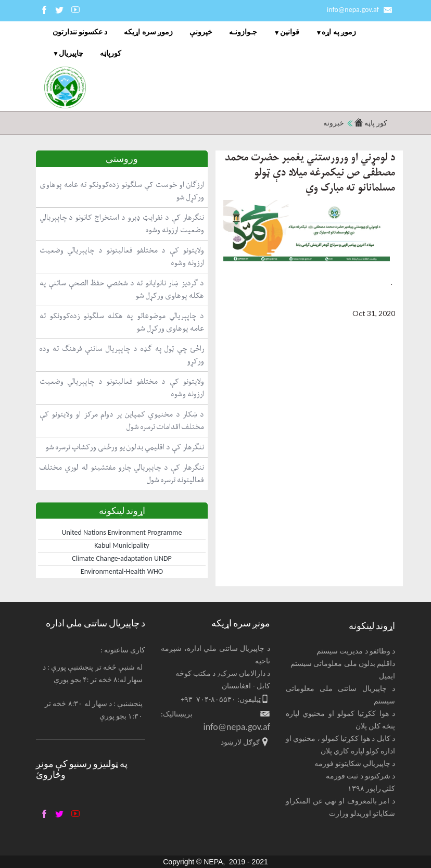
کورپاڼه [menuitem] (111, 53)
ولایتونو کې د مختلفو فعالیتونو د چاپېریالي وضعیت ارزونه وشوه (122, 256)
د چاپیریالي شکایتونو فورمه (355, 764)
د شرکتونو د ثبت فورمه (360, 776)
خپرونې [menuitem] (201, 32)
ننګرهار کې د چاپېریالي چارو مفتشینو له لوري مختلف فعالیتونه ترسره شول (122, 474)
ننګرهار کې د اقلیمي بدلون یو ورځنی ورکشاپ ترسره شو (125, 447)
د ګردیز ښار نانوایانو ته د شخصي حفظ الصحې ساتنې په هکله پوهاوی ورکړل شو (122, 289)
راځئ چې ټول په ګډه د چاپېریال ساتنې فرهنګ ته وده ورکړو (122, 355)
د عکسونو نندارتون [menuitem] (80, 32)
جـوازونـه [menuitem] (243, 32)
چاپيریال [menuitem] (71, 53)
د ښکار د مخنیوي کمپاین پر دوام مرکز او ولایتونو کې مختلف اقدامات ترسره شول (122, 420)
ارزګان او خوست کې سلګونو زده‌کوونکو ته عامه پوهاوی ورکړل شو (122, 191)
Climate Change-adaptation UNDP (122, 558)
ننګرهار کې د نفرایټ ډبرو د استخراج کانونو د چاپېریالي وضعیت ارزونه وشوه (122, 224)
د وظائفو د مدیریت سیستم (356, 651)
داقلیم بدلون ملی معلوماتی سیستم (343, 664)
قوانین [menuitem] (290, 32)
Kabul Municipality (122, 545)
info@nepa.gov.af (353, 10)
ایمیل (387, 676)
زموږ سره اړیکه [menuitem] (148, 32)
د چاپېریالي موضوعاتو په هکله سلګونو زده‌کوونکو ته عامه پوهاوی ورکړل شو (122, 322)
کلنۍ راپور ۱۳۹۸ (371, 789)
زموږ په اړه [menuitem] (339, 32)
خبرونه (334, 123)
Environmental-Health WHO (122, 571)
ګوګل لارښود (240, 742)
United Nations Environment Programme (122, 532)
